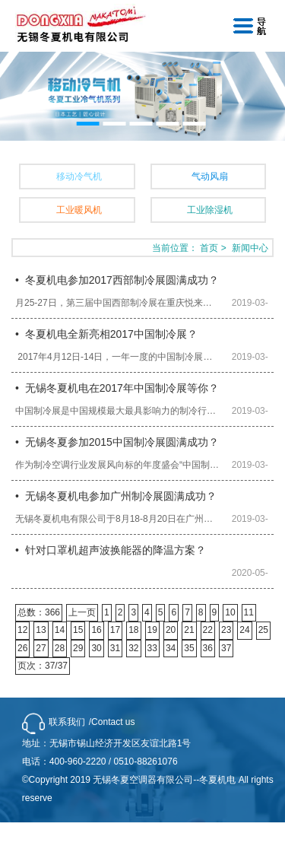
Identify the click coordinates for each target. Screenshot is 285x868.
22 (208, 630)
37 (226, 648)
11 (249, 612)
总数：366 (39, 612)
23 (226, 630)
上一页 (82, 612)
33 (152, 648)
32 (133, 648)
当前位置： (175, 248)
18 (133, 630)
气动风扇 (210, 176)
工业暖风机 (79, 210)
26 (22, 648)
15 (78, 630)
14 (60, 630)
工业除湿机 (210, 210)
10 (230, 612)
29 (78, 648)
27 (41, 648)
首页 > (214, 248)
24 (244, 630)
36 (208, 648)
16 (96, 630)
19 (152, 630)
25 (263, 630)
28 (60, 648)
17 (115, 630)
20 (171, 630)
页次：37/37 (43, 666)
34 (171, 648)
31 (115, 648)
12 (22, 630)
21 (189, 630)
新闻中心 (250, 248)
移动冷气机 (79, 176)
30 (96, 648)
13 (41, 630)
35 (189, 648)
